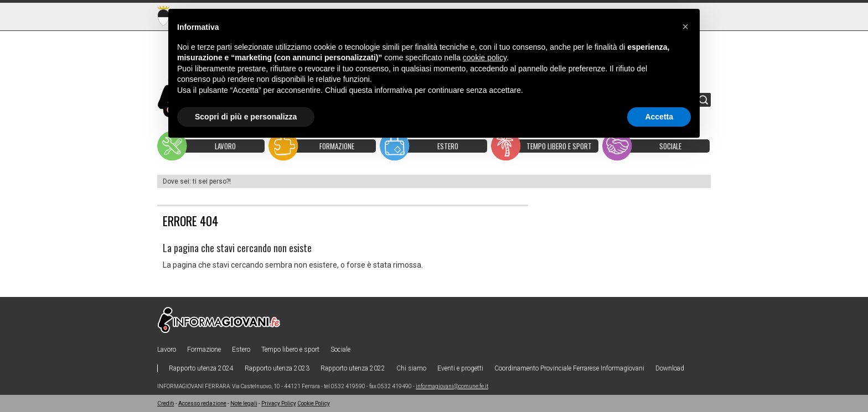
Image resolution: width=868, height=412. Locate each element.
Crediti (166, 403)
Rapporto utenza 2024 (201, 368)
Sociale (340, 350)
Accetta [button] (659, 117)
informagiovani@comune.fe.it (452, 386)
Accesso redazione (202, 403)
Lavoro (167, 350)
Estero (241, 350)
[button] (685, 27)
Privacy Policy (279, 403)
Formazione (204, 350)
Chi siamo (411, 368)
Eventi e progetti (460, 368)
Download (670, 368)
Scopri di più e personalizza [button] (246, 117)
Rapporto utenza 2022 (353, 368)
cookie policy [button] (485, 58)
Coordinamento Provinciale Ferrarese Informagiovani (569, 368)
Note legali (244, 403)
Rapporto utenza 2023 (277, 368)
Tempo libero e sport (290, 350)
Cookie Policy (314, 403)
